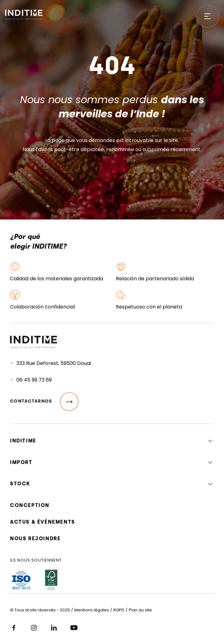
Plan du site (140, 610)
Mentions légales (92, 610)
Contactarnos (44, 402)
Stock (20, 484)
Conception (30, 505)
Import (21, 462)
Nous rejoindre (35, 538)
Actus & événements (43, 522)
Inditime (23, 441)
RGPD (119, 610)
